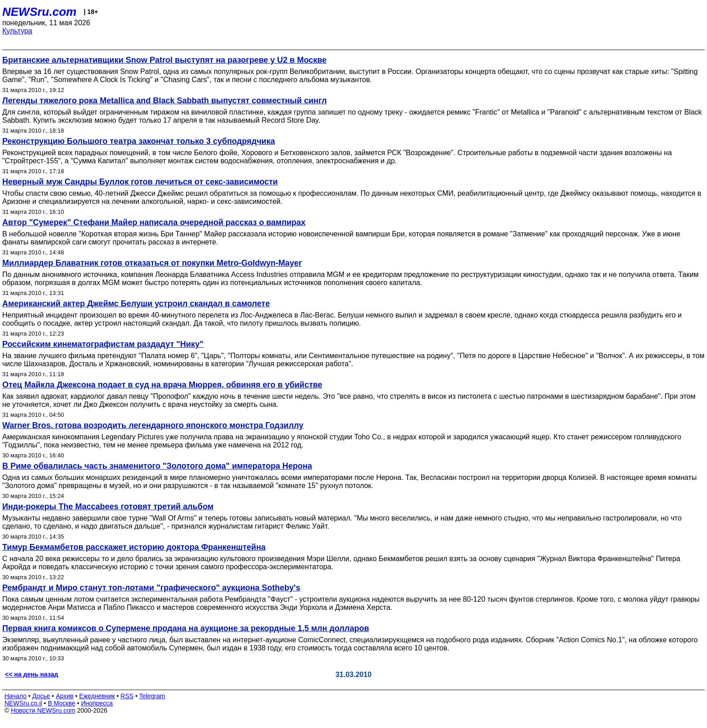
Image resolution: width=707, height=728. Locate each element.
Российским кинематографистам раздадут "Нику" (103, 344)
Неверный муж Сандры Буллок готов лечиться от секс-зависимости (140, 182)
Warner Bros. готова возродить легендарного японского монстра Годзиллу (153, 425)
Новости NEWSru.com (43, 710)
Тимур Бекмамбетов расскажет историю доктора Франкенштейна (134, 547)
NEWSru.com (39, 12)
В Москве (62, 703)
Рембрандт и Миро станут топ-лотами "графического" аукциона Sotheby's (151, 588)
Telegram (152, 696)
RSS (127, 696)
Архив (65, 696)
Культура (17, 31)
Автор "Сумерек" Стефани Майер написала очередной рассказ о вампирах (154, 222)
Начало (16, 696)
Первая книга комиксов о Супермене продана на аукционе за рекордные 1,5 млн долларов (186, 628)
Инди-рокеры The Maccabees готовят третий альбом (108, 507)
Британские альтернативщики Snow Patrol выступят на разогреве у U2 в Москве (164, 60)
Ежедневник (97, 696)
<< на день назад (32, 674)
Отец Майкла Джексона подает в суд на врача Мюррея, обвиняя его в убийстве (162, 385)
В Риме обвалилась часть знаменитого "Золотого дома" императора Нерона (157, 466)
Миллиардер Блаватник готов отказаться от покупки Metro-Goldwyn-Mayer (152, 263)
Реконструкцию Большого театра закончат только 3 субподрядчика (139, 141)
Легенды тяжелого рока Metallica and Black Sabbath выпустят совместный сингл (165, 101)
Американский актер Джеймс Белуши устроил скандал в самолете (136, 304)
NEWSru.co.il (23, 703)
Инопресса (97, 703)
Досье (41, 696)
